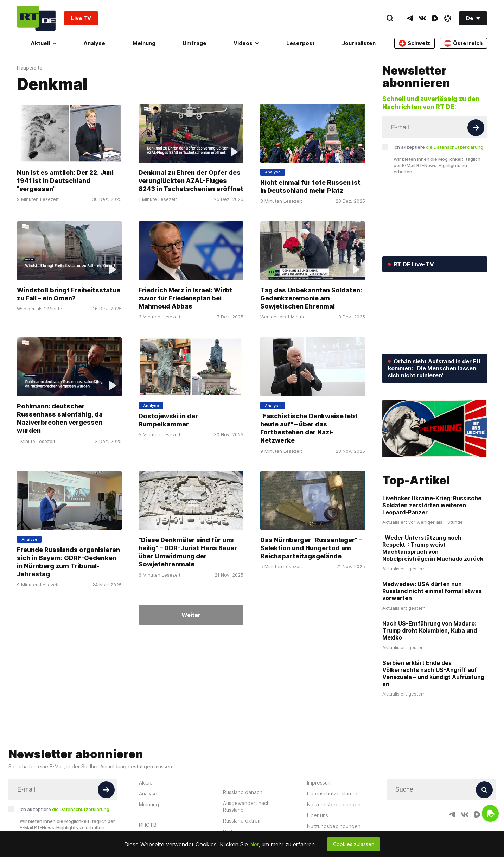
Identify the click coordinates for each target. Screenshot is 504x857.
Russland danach (243, 792)
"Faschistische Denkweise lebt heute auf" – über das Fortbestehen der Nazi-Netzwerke (309, 428)
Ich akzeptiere (438, 147)
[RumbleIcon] (435, 18)
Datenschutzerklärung (333, 793)
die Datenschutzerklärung (455, 147)
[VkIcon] (422, 18)
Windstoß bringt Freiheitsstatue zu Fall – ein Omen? (69, 294)
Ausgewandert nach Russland (246, 806)
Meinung (144, 43)
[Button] (476, 128)
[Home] (36, 18)
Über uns (318, 815)
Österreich (463, 43)
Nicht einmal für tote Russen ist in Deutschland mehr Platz (310, 186)
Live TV (81, 18)
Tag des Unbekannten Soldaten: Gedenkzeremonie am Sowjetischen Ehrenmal (311, 298)
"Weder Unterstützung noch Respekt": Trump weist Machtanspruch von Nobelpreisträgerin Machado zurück (433, 548)
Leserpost (301, 43)
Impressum (319, 783)
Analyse (94, 43)
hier (254, 844)
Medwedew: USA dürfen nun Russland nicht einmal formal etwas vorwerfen (432, 591)
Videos (246, 43)
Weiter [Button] (191, 615)
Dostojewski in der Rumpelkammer (168, 420)
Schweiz (414, 43)
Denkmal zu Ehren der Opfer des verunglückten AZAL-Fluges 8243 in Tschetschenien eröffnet (191, 181)
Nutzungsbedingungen (334, 804)
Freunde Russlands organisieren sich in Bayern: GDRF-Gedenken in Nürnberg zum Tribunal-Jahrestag (68, 562)
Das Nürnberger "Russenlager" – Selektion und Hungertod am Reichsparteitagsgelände (311, 548)
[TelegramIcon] (410, 18)
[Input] (435, 127)
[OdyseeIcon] (448, 18)
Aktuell (43, 43)
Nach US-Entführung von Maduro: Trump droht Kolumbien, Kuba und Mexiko (430, 630)
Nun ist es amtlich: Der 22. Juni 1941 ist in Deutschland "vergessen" (65, 181)
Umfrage (194, 43)
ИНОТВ (148, 825)
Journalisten (359, 43)
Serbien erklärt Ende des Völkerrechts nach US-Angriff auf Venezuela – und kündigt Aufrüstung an (433, 673)
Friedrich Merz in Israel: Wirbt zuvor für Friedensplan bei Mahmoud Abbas (185, 298)
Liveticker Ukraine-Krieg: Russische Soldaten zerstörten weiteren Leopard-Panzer (432, 505)
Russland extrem (242, 821)
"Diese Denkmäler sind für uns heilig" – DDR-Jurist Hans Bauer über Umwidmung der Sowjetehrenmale (188, 552)
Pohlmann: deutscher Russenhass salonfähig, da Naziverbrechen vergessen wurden (60, 418)
